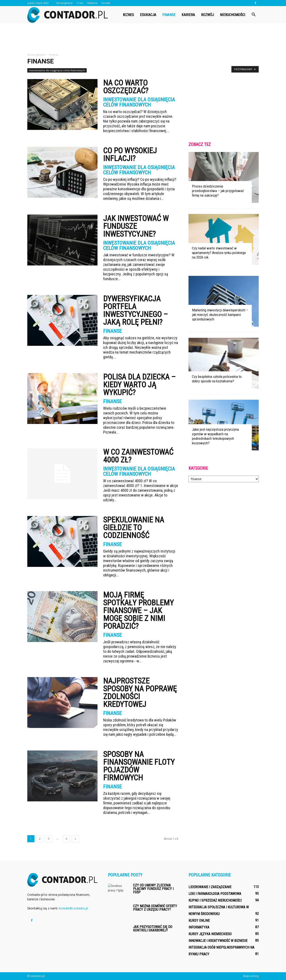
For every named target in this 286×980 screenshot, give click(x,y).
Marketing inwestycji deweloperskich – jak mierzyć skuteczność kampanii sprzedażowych (220, 315)
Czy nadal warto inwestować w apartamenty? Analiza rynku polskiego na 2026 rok (219, 253)
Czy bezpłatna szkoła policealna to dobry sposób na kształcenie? (217, 379)
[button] (253, 15)
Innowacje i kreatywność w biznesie (218, 941)
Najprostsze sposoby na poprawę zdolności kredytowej (140, 693)
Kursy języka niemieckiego (210, 934)
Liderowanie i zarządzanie (210, 887)
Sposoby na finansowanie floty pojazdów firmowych (139, 766)
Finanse (169, 15)
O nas (80, 3)
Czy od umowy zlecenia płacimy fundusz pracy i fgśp (153, 889)
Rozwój (207, 15)
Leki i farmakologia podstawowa (215, 894)
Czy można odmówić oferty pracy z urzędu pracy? (155, 908)
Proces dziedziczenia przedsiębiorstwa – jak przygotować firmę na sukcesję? (218, 191)
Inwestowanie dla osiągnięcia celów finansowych (57, 70)
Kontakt (106, 3)
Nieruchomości (233, 15)
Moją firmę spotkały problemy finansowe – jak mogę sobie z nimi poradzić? (138, 611)
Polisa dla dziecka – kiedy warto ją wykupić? (139, 385)
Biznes (128, 15)
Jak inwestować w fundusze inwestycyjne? (136, 226)
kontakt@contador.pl (73, 908)
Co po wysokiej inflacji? (130, 155)
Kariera (188, 15)
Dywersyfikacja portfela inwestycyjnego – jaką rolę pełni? (136, 310)
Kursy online (199, 921)
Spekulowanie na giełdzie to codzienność (134, 528)
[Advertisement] (143, 38)
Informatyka (199, 927)
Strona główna (64, 3)
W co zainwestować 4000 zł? (138, 456)
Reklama (92, 3)
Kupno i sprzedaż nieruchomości (215, 900)
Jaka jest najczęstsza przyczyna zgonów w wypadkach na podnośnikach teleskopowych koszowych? (215, 436)
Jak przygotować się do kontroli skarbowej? (153, 929)
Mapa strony (251, 976)
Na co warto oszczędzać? (126, 87)
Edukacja (148, 15)
